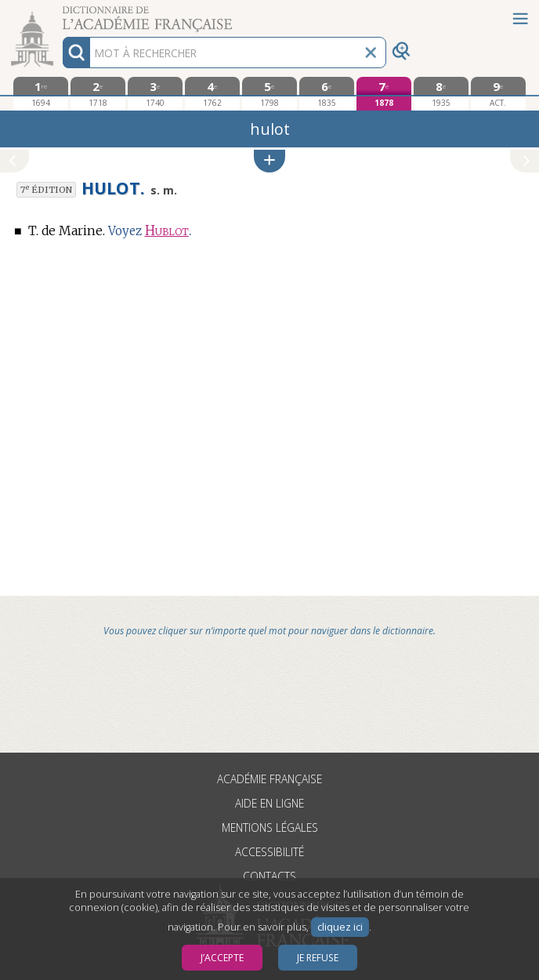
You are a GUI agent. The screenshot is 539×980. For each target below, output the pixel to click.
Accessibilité (269, 852)
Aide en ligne (269, 803)
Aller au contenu (61, 14)
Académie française (269, 779)
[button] (269, 161)
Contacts (269, 876)
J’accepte (222, 958)
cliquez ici (340, 927)
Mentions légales (270, 828)
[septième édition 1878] (383, 94)
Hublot (167, 231)
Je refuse (318, 958)
